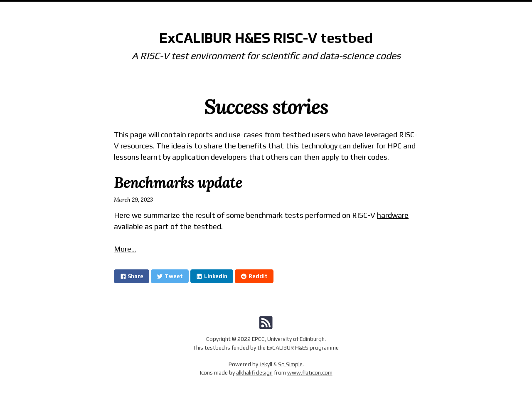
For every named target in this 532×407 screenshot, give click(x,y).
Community (290, 10)
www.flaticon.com (310, 372)
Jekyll (266, 364)
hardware (393, 215)
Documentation (244, 10)
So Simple (290, 364)
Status (325, 10)
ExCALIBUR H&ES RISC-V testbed (266, 38)
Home (205, 10)
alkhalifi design (254, 372)
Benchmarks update (178, 183)
